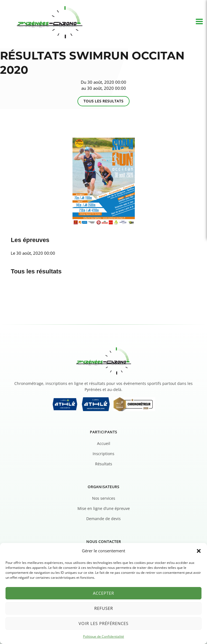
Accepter (103, 593)
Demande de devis (103, 519)
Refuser (104, 608)
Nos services (104, 498)
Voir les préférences (103, 623)
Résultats (104, 464)
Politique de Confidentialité (103, 636)
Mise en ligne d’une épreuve (104, 508)
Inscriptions (103, 454)
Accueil (104, 443)
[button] (199, 551)
